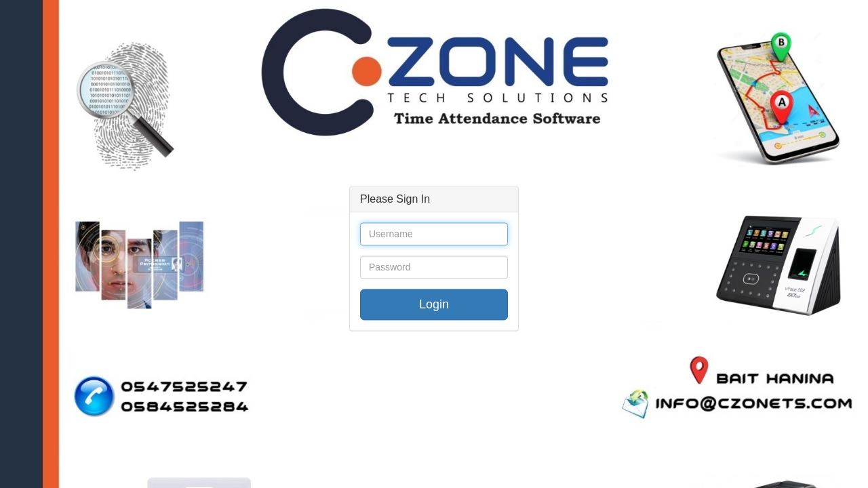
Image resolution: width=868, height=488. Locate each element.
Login (434, 305)
